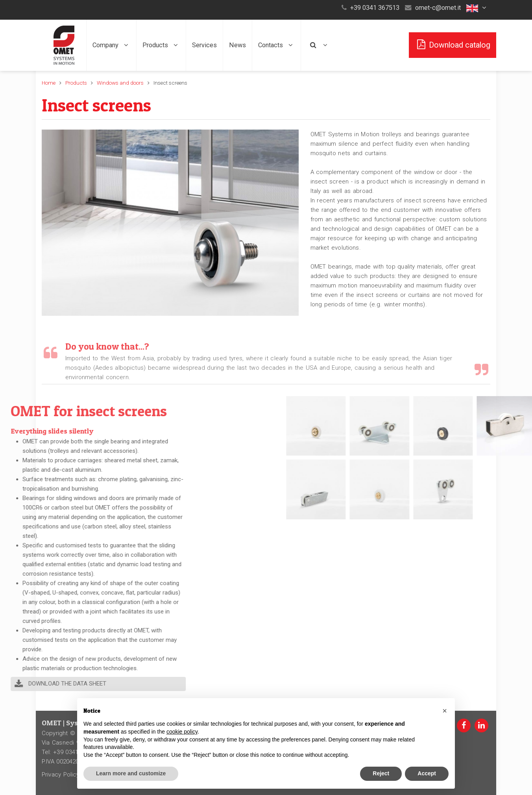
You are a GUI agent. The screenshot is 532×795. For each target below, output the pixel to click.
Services (204, 45)
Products (76, 83)
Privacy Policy (61, 775)
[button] (477, 8)
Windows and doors (120, 83)
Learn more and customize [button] (131, 773)
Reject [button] (381, 773)
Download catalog (453, 45)
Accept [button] (427, 773)
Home (49, 83)
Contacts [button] (276, 45)
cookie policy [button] (182, 732)
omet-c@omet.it (438, 8)
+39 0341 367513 (375, 8)
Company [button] (111, 45)
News (237, 45)
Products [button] (161, 45)
